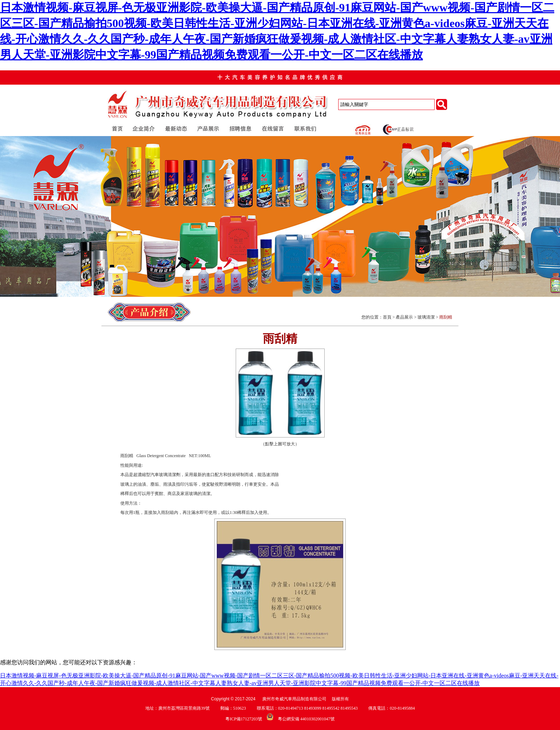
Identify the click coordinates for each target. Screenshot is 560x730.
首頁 (387, 317)
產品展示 (404, 317)
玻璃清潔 (426, 317)
